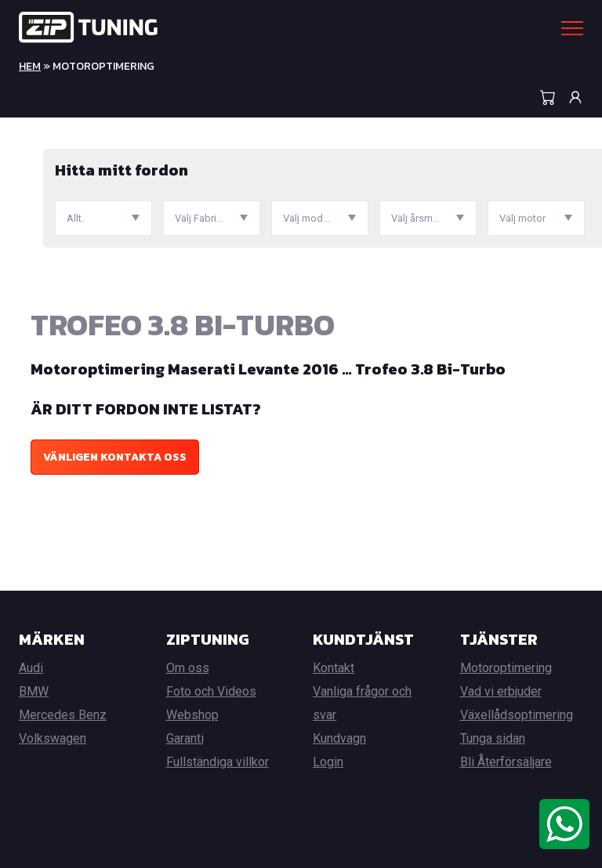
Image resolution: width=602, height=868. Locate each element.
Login (328, 762)
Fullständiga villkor (218, 762)
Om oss (188, 668)
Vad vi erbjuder (501, 691)
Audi (31, 668)
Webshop (192, 715)
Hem (30, 66)
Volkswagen (53, 738)
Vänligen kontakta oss (115, 457)
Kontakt (334, 668)
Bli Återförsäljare (506, 762)
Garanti (185, 738)
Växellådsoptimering (517, 715)
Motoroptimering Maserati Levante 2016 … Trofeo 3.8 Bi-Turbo (268, 369)
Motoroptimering (506, 668)
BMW (34, 691)
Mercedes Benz (63, 715)
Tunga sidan (493, 738)
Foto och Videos (211, 691)
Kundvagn (339, 738)
